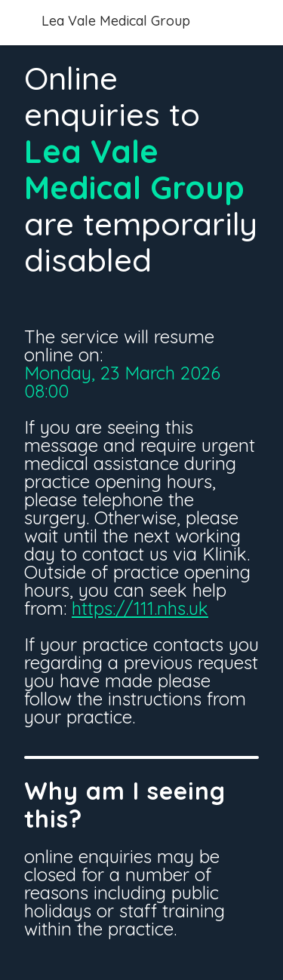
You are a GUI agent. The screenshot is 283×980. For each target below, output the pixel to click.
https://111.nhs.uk (140, 608)
